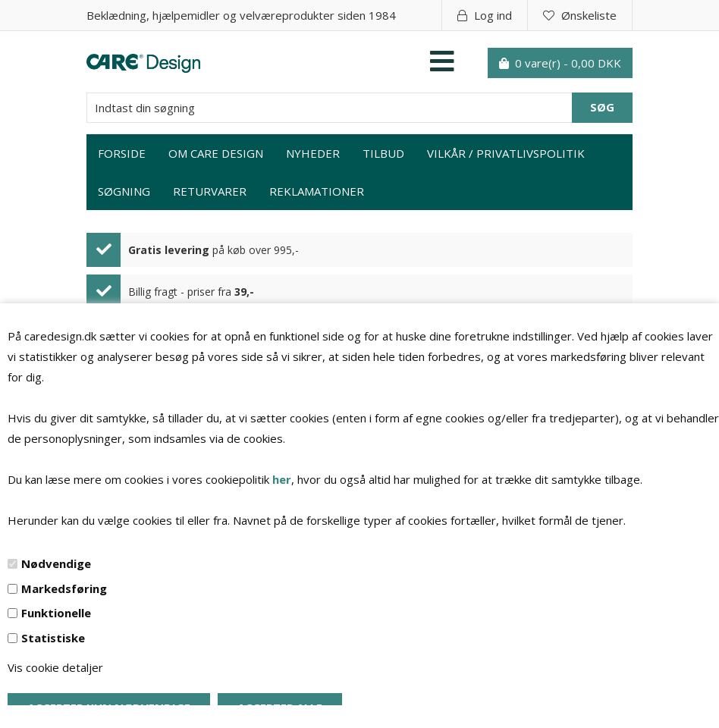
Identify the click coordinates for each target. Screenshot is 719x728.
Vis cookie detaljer (55, 667)
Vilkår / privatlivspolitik (506, 153)
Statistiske (53, 638)
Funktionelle (56, 613)
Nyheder (313, 153)
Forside (122, 153)
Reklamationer (317, 191)
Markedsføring (64, 588)
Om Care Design (216, 153)
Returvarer (210, 191)
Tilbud (383, 153)
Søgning (124, 191)
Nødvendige (56, 563)
